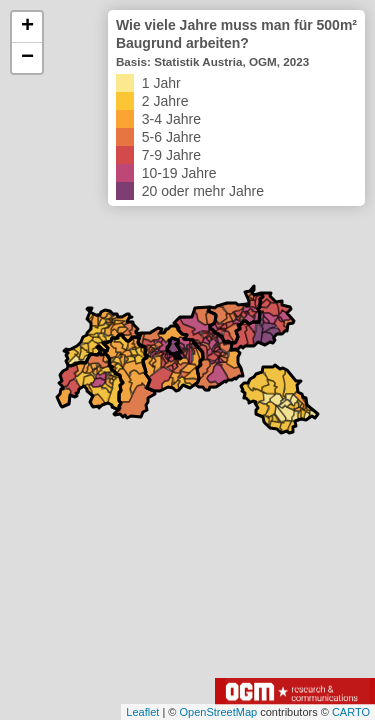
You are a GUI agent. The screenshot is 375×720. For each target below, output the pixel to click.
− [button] (27, 58)
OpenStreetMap (218, 712)
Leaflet (142, 712)
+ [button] (27, 27)
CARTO (351, 712)
